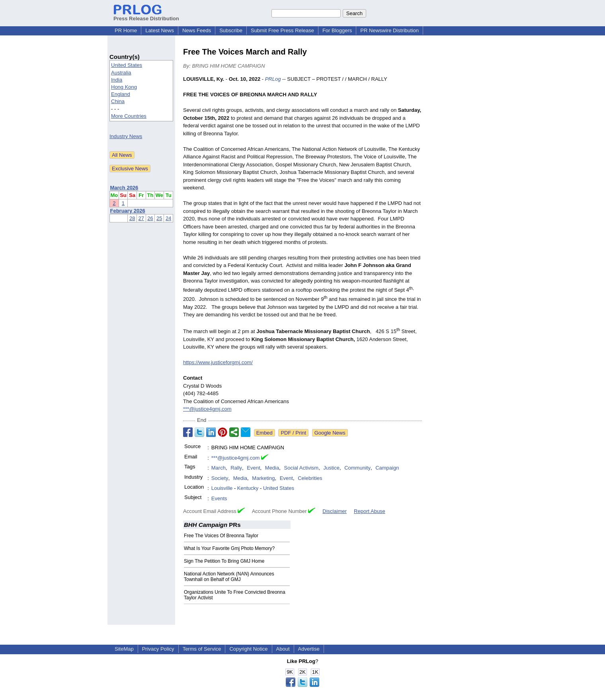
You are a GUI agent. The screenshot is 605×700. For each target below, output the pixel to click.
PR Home (126, 30)
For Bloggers (337, 30)
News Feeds (197, 30)
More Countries (129, 116)
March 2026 (124, 188)
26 (150, 218)
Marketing (263, 478)
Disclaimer (335, 511)
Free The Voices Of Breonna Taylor (221, 536)
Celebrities (310, 478)
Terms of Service (202, 649)
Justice (331, 468)
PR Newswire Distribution (389, 30)
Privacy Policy (158, 649)
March (219, 468)
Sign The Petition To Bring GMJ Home (224, 561)
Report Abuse (370, 511)
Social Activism (301, 468)
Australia (121, 73)
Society (220, 478)
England (121, 94)
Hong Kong (124, 87)
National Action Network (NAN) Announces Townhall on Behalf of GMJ (229, 577)
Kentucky (248, 488)
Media (272, 468)
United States (127, 65)
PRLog (273, 79)
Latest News (160, 30)
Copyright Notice (248, 649)
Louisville (222, 488)
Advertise (309, 649)
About (283, 649)
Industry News (126, 136)
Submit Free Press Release (282, 30)
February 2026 (128, 211)
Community (357, 468)
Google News (330, 433)
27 (141, 218)
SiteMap (124, 649)
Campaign (387, 468)
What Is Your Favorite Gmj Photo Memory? (229, 548)
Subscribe (231, 30)
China (118, 101)
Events (219, 498)
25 (159, 218)
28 (132, 218)
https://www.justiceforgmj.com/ (218, 362)
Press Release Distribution (146, 16)
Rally (236, 468)
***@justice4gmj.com (207, 409)
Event (253, 468)
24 (168, 218)
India (117, 80)
